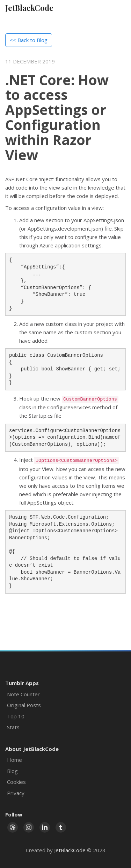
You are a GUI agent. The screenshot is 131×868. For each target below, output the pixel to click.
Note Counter (23, 694)
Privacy (16, 793)
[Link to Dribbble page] (13, 827)
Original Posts (24, 705)
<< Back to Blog (29, 40)
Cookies (16, 782)
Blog (12, 771)
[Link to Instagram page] (29, 827)
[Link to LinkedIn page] (45, 827)
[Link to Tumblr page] (61, 827)
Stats (13, 727)
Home (14, 760)
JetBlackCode (29, 8)
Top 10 (16, 716)
